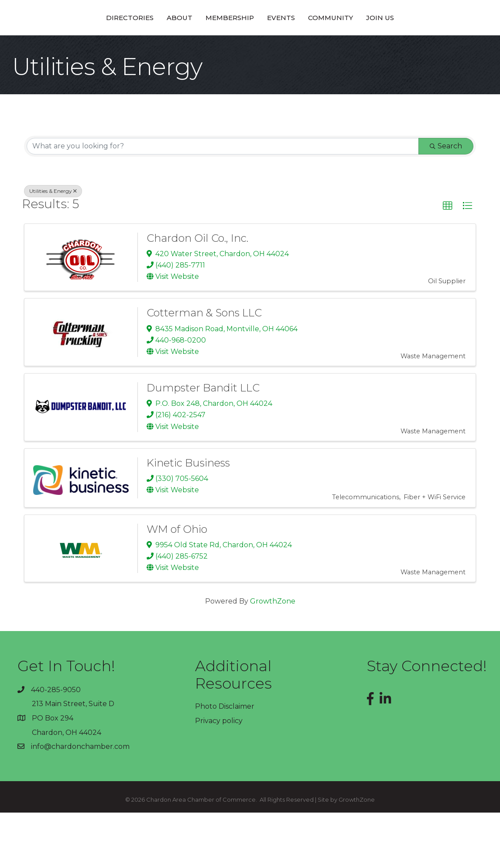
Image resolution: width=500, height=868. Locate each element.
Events (342, 45)
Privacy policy (219, 776)
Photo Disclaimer (225, 762)
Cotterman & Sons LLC (204, 368)
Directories (69, 45)
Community (392, 45)
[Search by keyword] (223, 202)
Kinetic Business (188, 518)
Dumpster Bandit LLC (203, 443)
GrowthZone (273, 657)
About (118, 45)
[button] (448, 261)
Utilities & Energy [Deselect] (53, 246)
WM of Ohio (177, 585)
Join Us (441, 45)
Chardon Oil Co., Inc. (197, 293)
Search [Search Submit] (446, 201)
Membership (169, 45)
